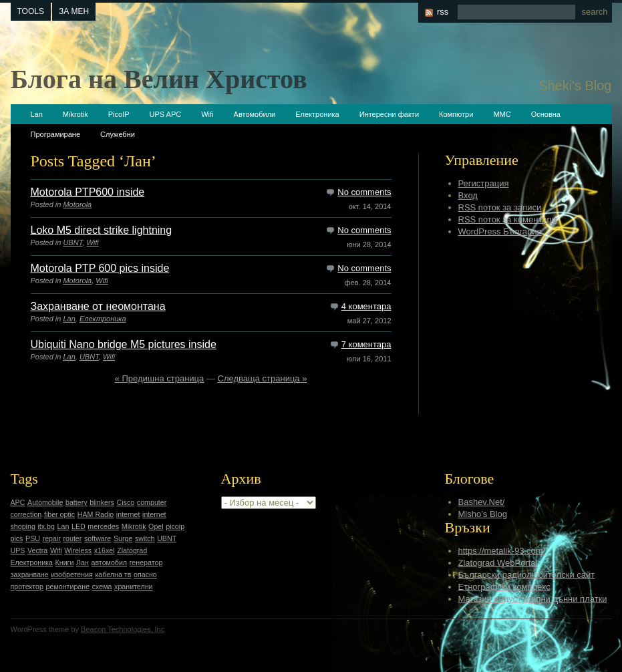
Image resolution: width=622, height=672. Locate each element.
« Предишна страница (160, 378)
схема (102, 586)
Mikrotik (75, 114)
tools (31, 11)
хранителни (133, 586)
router (73, 538)
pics (17, 538)
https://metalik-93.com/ (502, 551)
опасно (145, 574)
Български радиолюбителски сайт (527, 575)
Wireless (78, 550)
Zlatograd (132, 550)
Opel (156, 526)
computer (152, 502)
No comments (364, 192)
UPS (18, 550)
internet (128, 514)
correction (26, 514)
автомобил (110, 562)
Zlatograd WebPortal (498, 563)
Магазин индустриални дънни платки (533, 599)
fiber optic (59, 514)
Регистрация (484, 183)
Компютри (456, 114)
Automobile (45, 502)
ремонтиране (68, 586)
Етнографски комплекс (504, 587)
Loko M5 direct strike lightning (102, 230)
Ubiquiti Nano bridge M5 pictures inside (124, 344)
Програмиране (56, 134)
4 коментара (366, 306)
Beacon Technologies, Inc (123, 629)
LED (79, 526)
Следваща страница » (263, 378)
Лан (83, 562)
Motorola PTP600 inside (88, 192)
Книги (65, 562)
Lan (37, 114)
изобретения (72, 574)
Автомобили (255, 114)
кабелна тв (113, 574)
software (98, 538)
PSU (33, 538)
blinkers (102, 502)
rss (443, 12)
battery (76, 502)
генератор (146, 562)
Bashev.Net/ (482, 502)
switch (145, 538)
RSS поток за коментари (507, 219)
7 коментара (366, 344)
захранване (30, 574)
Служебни (118, 134)
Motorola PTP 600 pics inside (100, 268)
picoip (175, 526)
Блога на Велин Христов (159, 79)
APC (18, 502)
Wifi (207, 114)
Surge (123, 538)
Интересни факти (389, 114)
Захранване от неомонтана (98, 306)
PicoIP (119, 114)
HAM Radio (96, 514)
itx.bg (46, 526)
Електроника (317, 114)
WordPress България (500, 231)
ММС (502, 114)
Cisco (126, 502)
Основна (546, 114)
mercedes (103, 526)
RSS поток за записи (500, 207)
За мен (74, 11)
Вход (468, 195)
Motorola (77, 204)
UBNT (72, 242)
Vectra (37, 550)
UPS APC (166, 114)
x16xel (105, 550)
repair (52, 538)
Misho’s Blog (483, 514)
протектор (27, 586)
